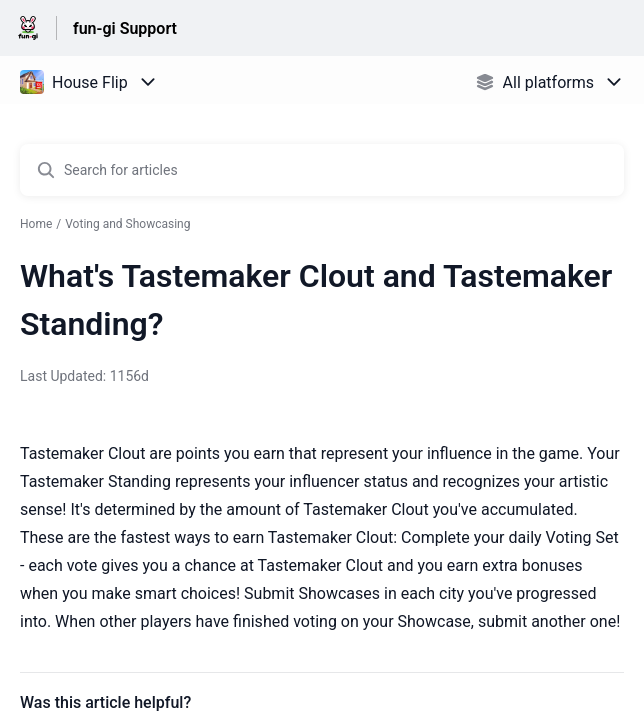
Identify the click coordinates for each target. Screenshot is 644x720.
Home (36, 224)
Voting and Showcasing (127, 224)
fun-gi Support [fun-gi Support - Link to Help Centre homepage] (125, 28)
